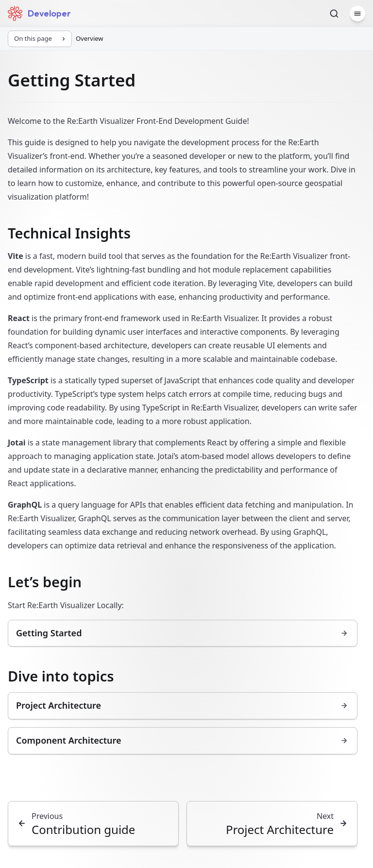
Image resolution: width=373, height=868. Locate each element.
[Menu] (357, 14)
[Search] (334, 14)
